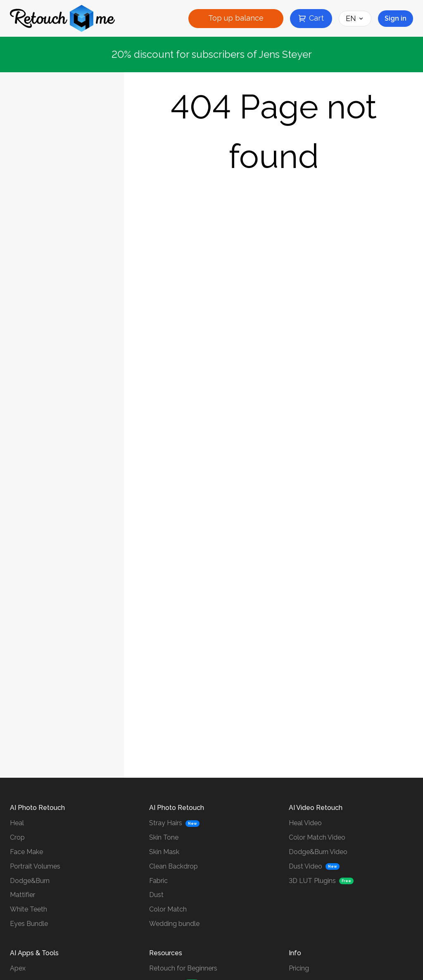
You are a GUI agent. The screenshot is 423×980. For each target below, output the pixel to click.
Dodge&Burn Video (318, 852)
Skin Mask (164, 852)
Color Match (168, 909)
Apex (18, 968)
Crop (17, 837)
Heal (17, 823)
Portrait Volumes (35, 866)
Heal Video (305, 823)
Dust (156, 895)
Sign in (396, 18)
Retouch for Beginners (183, 968)
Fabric (158, 881)
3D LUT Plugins (312, 881)
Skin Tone (164, 837)
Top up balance (236, 18)
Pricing (299, 968)
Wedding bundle (174, 924)
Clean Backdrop (173, 866)
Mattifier (23, 895)
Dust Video (305, 866)
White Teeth (29, 909)
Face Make (26, 852)
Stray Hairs (166, 823)
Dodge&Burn (30, 881)
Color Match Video (317, 837)
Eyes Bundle (29, 924)
